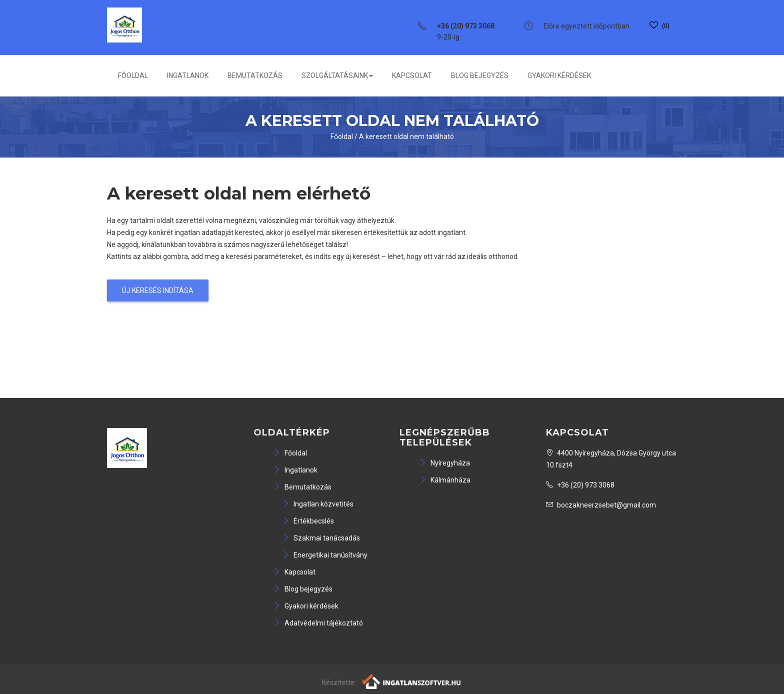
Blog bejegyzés (480, 75)
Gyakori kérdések (559, 75)
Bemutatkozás (255, 75)
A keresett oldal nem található (406, 136)
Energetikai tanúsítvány (325, 555)
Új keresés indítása (158, 290)
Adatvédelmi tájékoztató (318, 623)
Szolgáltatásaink (337, 75)
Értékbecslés (308, 521)
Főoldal (133, 75)
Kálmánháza (445, 480)
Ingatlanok (188, 75)
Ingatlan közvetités (318, 504)
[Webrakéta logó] (412, 681)
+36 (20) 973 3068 (580, 485)
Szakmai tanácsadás (321, 538)
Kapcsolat (412, 75)
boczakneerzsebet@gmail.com (601, 505)
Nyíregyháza (445, 463)
